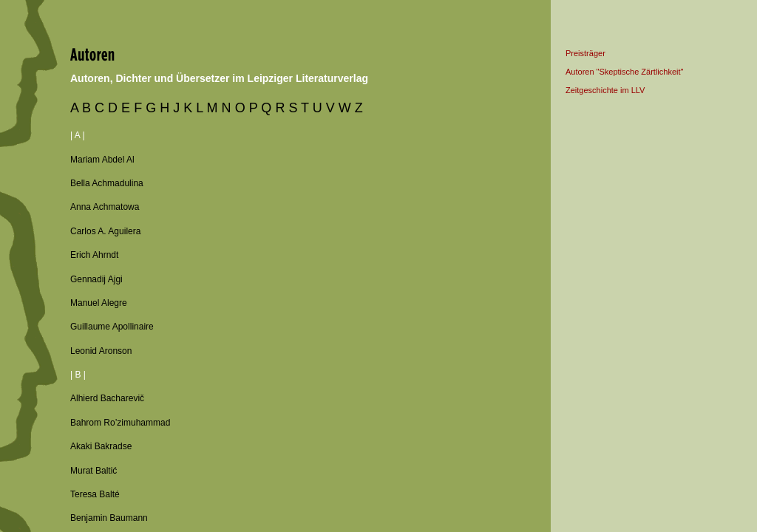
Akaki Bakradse (101, 446)
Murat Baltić (94, 471)
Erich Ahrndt (94, 255)
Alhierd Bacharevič (107, 398)
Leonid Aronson (101, 351)
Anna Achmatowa (105, 207)
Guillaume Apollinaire (112, 327)
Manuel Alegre (99, 303)
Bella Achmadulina (107, 183)
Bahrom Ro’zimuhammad (120, 423)
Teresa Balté (95, 494)
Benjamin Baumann (109, 518)
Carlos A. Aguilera (105, 231)
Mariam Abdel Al (102, 160)
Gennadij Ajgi (96, 279)
